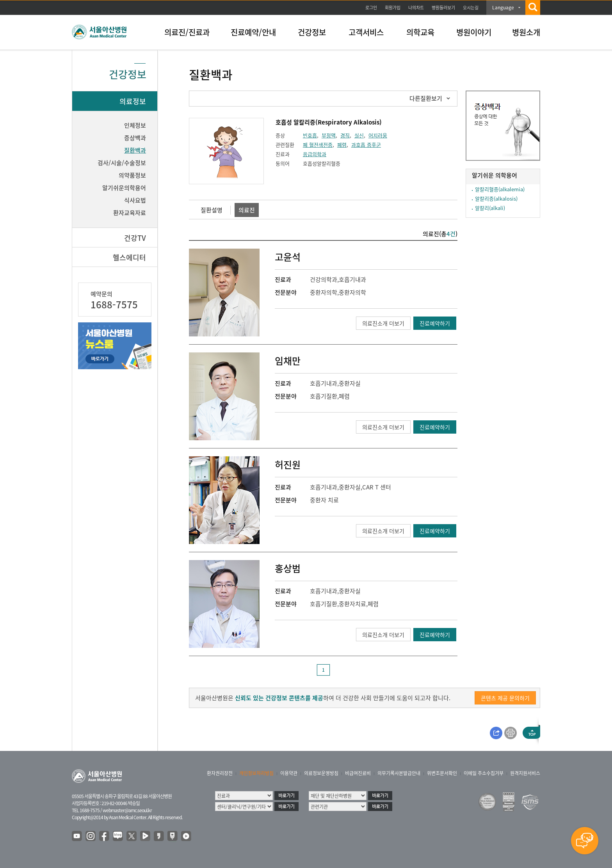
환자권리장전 (220, 773)
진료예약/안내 (253, 32)
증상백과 (135, 138)
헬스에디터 (129, 257)
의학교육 (420, 32)
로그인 (371, 8)
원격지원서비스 (525, 773)
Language (503, 7)
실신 (359, 135)
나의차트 (416, 8)
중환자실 (350, 383)
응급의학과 (315, 154)
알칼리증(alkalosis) (496, 198)
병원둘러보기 (443, 8)
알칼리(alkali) (490, 208)
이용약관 (289, 773)
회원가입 (393, 8)
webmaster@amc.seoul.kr (127, 810)
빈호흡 (310, 135)
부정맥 (329, 135)
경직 (345, 135)
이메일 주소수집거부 (484, 773)
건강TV (135, 238)
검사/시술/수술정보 (122, 163)
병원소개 (526, 32)
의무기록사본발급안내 (399, 773)
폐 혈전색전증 (318, 145)
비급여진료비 (358, 773)
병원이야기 (474, 32)
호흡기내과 (352, 279)
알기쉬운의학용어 (124, 188)
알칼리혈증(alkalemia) (500, 189)
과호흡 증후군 (366, 145)
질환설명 (212, 210)
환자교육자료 (130, 213)
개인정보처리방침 (256, 773)
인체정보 (135, 125)
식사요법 (135, 200)
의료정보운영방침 (321, 773)
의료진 (247, 210)
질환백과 (135, 150)
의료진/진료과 (187, 32)
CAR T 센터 (377, 487)
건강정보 (312, 32)
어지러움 (378, 135)
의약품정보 (132, 175)
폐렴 (342, 145)
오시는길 (471, 8)
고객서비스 (366, 32)
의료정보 (133, 101)
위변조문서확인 (442, 773)
